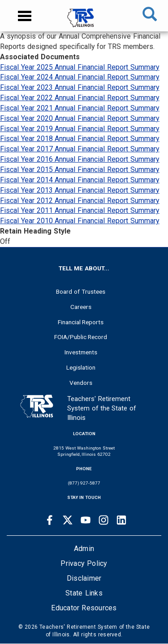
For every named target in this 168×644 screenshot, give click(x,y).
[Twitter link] (68, 520)
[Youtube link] (86, 520)
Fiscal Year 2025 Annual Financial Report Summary (80, 67)
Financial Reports (81, 322)
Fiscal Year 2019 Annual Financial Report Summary (80, 129)
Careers (81, 307)
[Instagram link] (103, 520)
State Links (84, 593)
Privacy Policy (84, 563)
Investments (81, 352)
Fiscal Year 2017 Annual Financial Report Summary (80, 149)
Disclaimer (84, 578)
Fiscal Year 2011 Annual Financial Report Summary (80, 210)
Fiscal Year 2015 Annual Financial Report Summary (80, 170)
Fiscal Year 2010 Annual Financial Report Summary (80, 221)
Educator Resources (84, 608)
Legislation (81, 367)
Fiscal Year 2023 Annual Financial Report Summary (80, 87)
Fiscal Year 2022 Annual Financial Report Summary (80, 98)
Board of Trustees (81, 291)
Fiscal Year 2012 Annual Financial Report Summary (80, 201)
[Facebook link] (50, 520)
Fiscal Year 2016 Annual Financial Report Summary (80, 159)
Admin (84, 549)
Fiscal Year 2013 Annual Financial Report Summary (80, 190)
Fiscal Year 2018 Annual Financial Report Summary (80, 139)
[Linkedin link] (121, 520)
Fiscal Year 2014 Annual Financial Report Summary (80, 180)
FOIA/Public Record (81, 337)
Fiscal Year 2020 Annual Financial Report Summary (80, 118)
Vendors (81, 383)
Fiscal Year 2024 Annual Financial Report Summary (80, 77)
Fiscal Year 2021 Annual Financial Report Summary (80, 108)
